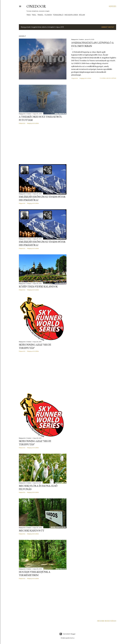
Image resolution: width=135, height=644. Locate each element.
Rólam (82, 15)
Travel (40, 15)
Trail (34, 15)
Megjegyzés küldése (85, 78)
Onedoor (36, 6)
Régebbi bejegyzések (107, 621)
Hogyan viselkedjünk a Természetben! (35, 573)
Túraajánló (58, 15)
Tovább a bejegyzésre (108, 78)
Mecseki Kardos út (32, 530)
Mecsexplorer (71, 15)
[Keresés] (112, 6)
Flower (48, 15)
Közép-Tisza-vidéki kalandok (38, 286)
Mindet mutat (108, 27)
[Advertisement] (43, 144)
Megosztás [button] (75, 78)
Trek (29, 15)
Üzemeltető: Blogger (67, 634)
